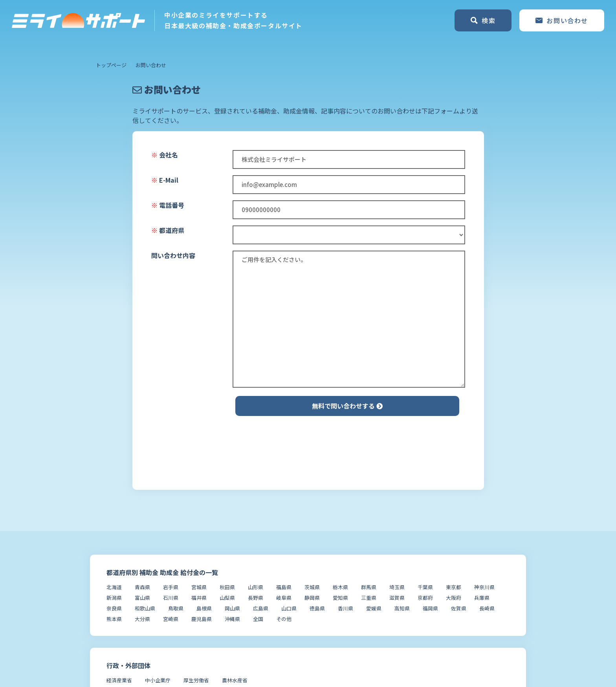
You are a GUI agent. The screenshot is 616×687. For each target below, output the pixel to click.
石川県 (171, 598)
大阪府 (454, 598)
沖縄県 (232, 619)
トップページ (111, 65)
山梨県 (227, 598)
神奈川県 (484, 587)
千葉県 (425, 587)
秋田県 (227, 587)
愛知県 (340, 598)
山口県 (289, 608)
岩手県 (171, 587)
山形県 (256, 587)
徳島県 (317, 608)
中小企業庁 (158, 680)
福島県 (284, 587)
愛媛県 (374, 608)
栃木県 (340, 587)
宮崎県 (171, 619)
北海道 (114, 587)
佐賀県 (459, 608)
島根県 (204, 608)
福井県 (199, 598)
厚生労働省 (196, 680)
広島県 (261, 608)
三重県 (369, 598)
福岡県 (430, 608)
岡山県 (232, 608)
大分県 (142, 619)
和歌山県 (145, 608)
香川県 (346, 608)
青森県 (142, 587)
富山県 (142, 598)
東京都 (454, 587)
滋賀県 (397, 598)
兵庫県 (482, 598)
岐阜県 (284, 598)
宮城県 (199, 587)
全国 (258, 619)
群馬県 (369, 587)
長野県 (256, 598)
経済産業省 (119, 680)
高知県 (402, 608)
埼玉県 (397, 587)
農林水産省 (235, 680)
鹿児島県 (202, 619)
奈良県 (114, 608)
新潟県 (114, 598)
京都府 (425, 598)
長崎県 (487, 608)
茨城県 (312, 587)
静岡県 (312, 598)
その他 (284, 619)
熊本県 (114, 619)
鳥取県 (176, 608)
